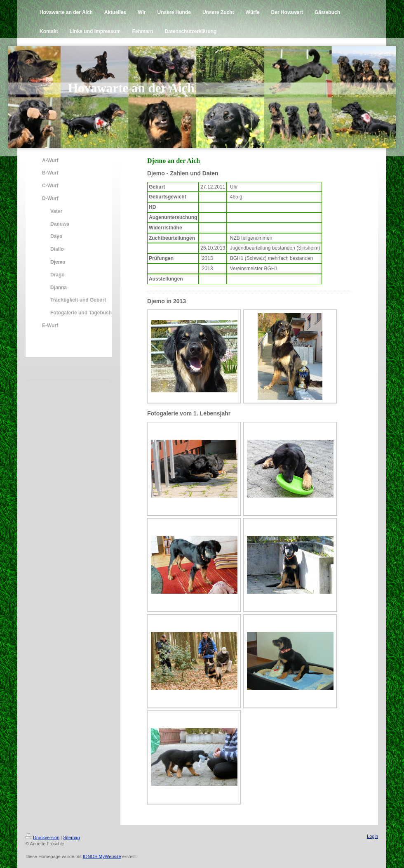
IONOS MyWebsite (102, 856)
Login (372, 836)
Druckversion (42, 837)
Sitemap (71, 837)
